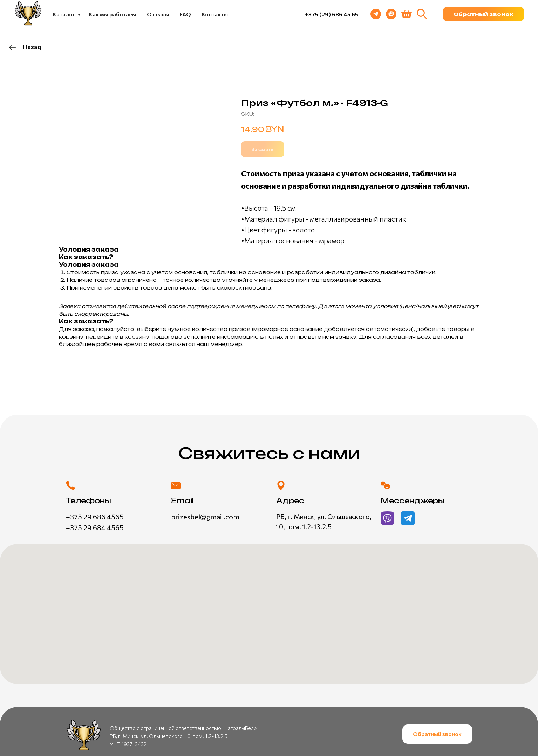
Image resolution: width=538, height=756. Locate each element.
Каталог (64, 14)
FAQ (185, 14)
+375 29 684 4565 (95, 527)
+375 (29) (318, 14)
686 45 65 (345, 14)
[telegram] (376, 14)
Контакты (215, 14)
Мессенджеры (413, 501)
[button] (483, 14)
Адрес (290, 501)
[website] (422, 14)
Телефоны (88, 501)
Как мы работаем (113, 14)
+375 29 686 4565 (95, 517)
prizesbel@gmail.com (205, 517)
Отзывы (158, 14)
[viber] (391, 14)
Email (182, 501)
